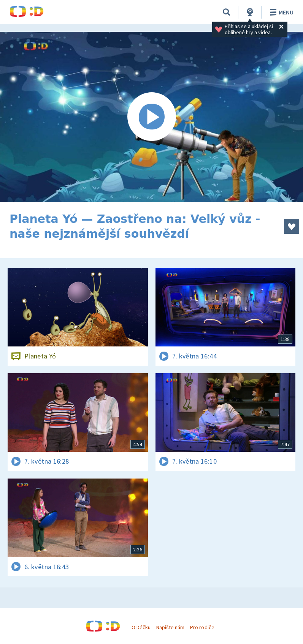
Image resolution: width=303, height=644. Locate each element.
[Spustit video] (151, 117)
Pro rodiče (202, 627)
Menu (280, 12)
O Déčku (141, 627)
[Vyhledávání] (227, 12)
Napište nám (170, 627)
